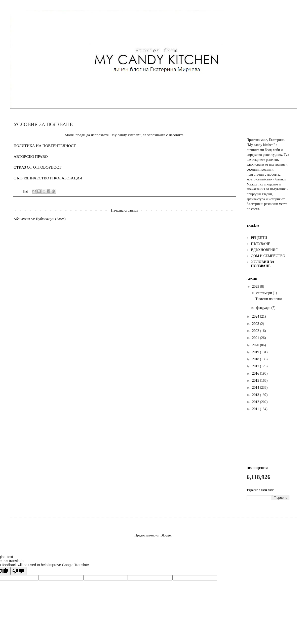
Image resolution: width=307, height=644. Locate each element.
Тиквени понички (269, 299)
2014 (256, 388)
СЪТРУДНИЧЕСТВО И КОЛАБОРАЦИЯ (48, 178)
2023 (256, 324)
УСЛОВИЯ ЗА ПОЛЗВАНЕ (263, 264)
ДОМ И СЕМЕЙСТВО (268, 256)
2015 (256, 381)
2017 (256, 366)
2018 (256, 359)
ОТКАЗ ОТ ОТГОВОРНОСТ (37, 167)
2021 (256, 338)
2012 (256, 402)
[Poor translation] (18, 571)
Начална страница (125, 210)
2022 (256, 331)
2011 (256, 409)
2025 (256, 287)
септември (264, 293)
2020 (256, 345)
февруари (264, 308)
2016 (256, 374)
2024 (256, 316)
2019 (256, 352)
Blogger (166, 535)
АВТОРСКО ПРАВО (31, 156)
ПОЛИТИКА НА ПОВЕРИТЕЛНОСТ (45, 146)
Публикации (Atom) (51, 219)
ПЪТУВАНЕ (261, 244)
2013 (256, 395)
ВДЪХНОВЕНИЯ (264, 250)
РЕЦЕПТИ (259, 238)
